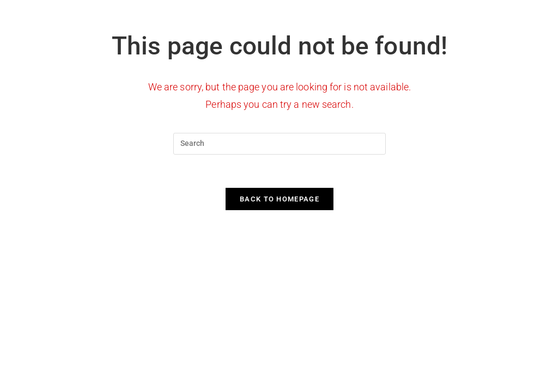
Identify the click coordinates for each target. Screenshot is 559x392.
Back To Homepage (279, 199)
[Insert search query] (279, 144)
